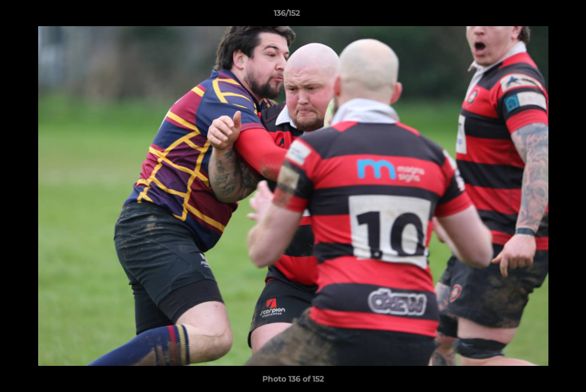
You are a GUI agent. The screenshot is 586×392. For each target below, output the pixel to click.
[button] (540, 16)
